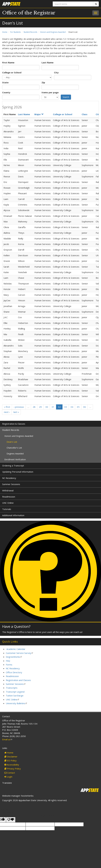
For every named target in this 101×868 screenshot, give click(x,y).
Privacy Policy (13, 769)
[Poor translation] (11, 820)
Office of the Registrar (29, 13)
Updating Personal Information (18, 472)
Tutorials (7, 509)
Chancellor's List (14, 448)
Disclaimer (11, 757)
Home (5, 32)
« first (7, 407)
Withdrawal (8, 490)
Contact (10, 773)
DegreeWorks (14, 657)
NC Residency (9, 478)
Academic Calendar (16, 649)
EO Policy (10, 760)
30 (47, 407)
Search (66, 97)
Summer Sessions (11, 484)
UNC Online (8, 503)
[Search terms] (73, 4)
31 (53, 407)
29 (40, 407)
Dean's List (12, 442)
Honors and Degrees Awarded (53, 32)
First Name (8, 62)
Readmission (9, 497)
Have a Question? (16, 626)
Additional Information (13, 515)
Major (39, 114)
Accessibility (12, 765)
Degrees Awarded (15, 454)
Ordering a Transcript (13, 466)
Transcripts (12, 688)
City (56, 72)
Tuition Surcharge (15, 696)
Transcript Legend (15, 692)
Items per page (50, 92)
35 (78, 407)
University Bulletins (16, 703)
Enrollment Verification (15, 459)
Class (85, 114)
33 (66, 407)
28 (34, 407)
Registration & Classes (14, 424)
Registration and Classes (18, 680)
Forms (9, 665)
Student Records (30, 32)
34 (72, 407)
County (6, 92)
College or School (12, 72)
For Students (15, 32)
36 (84, 407)
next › (7, 412)
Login (8, 777)
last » (16, 412)
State (5, 82)
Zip (43, 82)
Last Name (47, 62)
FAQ (8, 661)
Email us (7, 739)
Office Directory (14, 672)
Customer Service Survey (19, 653)
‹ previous (19, 407)
